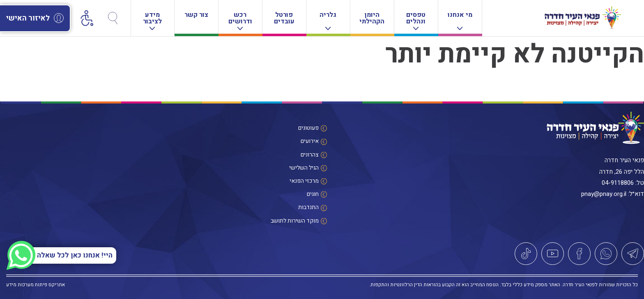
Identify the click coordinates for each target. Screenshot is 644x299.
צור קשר (196, 15)
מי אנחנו (460, 20)
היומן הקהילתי (372, 18)
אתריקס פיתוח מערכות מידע (36, 285)
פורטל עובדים (284, 18)
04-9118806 (618, 183)
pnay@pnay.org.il (604, 194)
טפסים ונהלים (416, 20)
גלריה (328, 20)
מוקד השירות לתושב (295, 221)
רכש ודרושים (240, 20)
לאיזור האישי (35, 18)
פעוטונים (308, 128)
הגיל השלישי (304, 168)
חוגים (313, 194)
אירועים (310, 141)
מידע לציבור (152, 20)
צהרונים (310, 155)
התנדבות (308, 207)
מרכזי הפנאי (304, 181)
